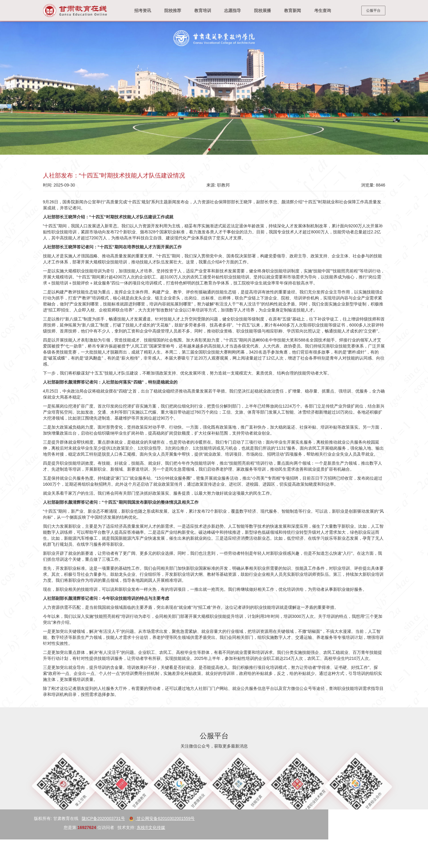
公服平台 (373, 11)
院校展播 (263, 11)
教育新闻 (293, 11)
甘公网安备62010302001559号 (53, 818)
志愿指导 (232, 11)
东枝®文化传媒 (42, 827)
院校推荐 (173, 11)
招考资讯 (143, 11)
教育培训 (203, 11)
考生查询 (323, 11)
